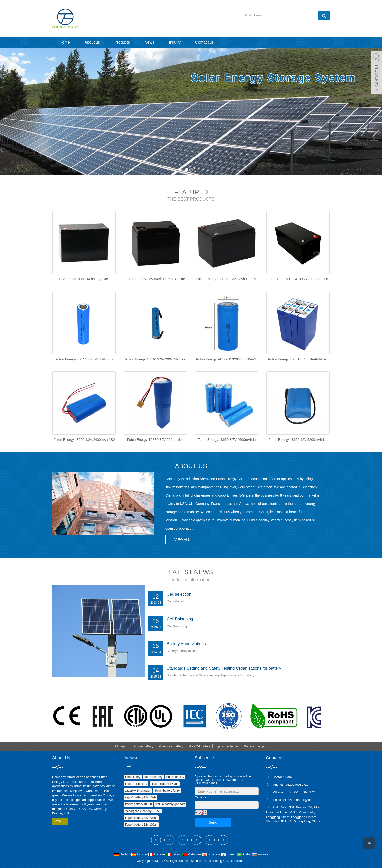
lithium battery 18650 (138, 804)
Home (65, 42)
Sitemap (240, 861)
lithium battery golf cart (170, 804)
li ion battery (133, 777)
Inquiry (175, 42)
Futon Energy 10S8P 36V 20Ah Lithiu (155, 440)
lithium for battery (136, 784)
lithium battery (175, 777)
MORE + (60, 821)
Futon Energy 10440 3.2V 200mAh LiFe (155, 359)
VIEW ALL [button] (182, 540)
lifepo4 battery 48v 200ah (141, 818)
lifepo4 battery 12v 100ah (141, 825)
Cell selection (179, 594)
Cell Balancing (180, 619)
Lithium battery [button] (143, 746)
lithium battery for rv (167, 791)
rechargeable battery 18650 (143, 811)
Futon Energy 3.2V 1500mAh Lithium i (84, 359)
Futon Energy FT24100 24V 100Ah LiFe (298, 279)
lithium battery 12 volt (165, 784)
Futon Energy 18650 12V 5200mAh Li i (298, 440)
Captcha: (201, 797)
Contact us (204, 42)
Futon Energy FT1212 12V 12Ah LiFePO (227, 279)
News (149, 42)
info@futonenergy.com (298, 800)
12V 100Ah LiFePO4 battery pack (84, 279)
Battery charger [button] (255, 746)
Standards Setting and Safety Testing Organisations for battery (224, 668)
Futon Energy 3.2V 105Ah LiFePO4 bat (298, 359)
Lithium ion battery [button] (170, 746)
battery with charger (138, 791)
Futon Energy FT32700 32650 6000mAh (227, 359)
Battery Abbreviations (186, 644)
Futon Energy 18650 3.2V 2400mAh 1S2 (84, 440)
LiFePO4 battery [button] (199, 746)
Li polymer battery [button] (227, 746)
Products (122, 42)
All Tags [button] (120, 746)
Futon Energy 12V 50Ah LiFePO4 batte (155, 279)
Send (213, 822)
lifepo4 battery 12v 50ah (140, 797)
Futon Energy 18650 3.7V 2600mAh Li (227, 440)
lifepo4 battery (153, 777)
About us (92, 42)
